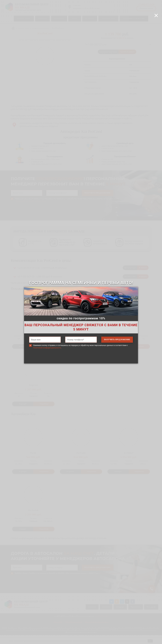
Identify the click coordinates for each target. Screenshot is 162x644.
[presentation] (81, 360)
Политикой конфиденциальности (47, 348)
